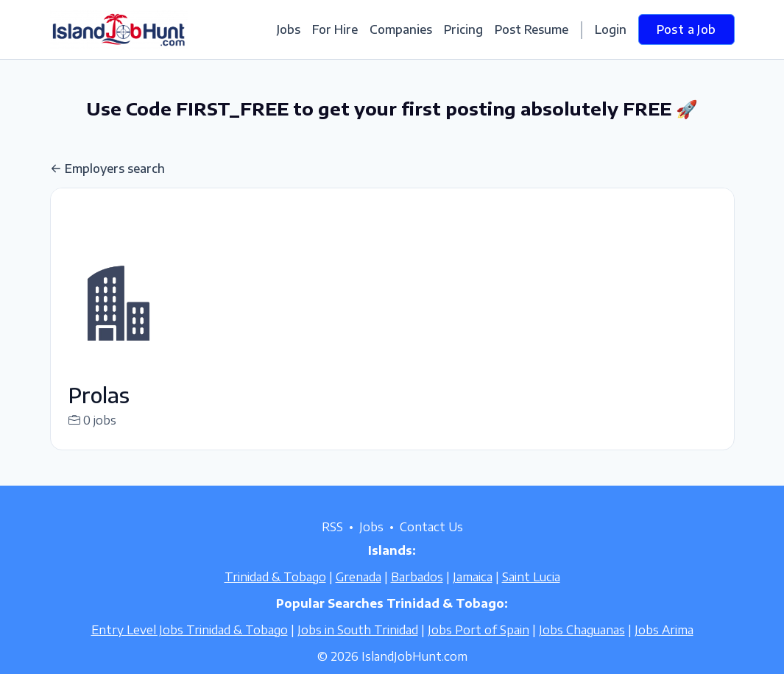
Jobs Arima (664, 648)
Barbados (417, 595)
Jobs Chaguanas (582, 648)
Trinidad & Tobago (275, 595)
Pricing (463, 29)
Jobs (289, 29)
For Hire (335, 29)
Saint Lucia (531, 595)
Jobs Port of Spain (478, 648)
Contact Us (431, 544)
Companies (401, 29)
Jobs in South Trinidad (358, 648)
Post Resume (532, 29)
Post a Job (686, 29)
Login (611, 29)
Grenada (359, 595)
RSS (332, 544)
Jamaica (473, 595)
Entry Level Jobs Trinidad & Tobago (190, 648)
